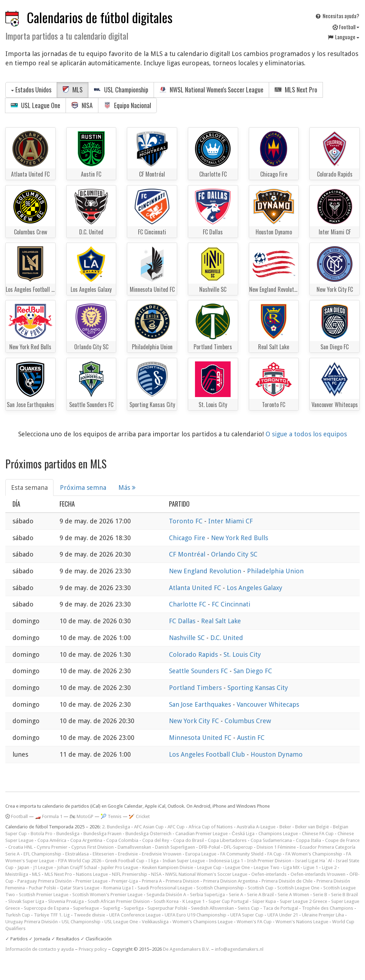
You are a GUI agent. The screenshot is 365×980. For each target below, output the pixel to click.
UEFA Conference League (135, 915)
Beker (285, 827)
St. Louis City (242, 654)
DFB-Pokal (209, 847)
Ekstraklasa (77, 854)
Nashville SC (188, 638)
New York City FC (195, 721)
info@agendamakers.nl (239, 949)
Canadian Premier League (202, 834)
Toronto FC (187, 521)
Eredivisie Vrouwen (162, 854)
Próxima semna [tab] (83, 488)
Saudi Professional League (165, 888)
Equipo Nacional (127, 105)
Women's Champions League (203, 922)
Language (343, 37)
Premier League (92, 881)
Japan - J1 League (35, 867)
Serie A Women (293, 895)
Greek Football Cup (125, 861)
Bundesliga (68, 834)
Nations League (92, 874)
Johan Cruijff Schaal (77, 867)
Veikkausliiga (155, 922)
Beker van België (312, 827)
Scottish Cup (261, 888)
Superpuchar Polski (167, 908)
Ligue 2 (329, 867)
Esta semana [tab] (29, 488)
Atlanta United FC (196, 588)
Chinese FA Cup (318, 834)
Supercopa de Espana (47, 908)
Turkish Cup (18, 915)
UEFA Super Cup (247, 915)
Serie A (236, 895)
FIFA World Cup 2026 (80, 861)
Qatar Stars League (80, 888)
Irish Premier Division (269, 861)
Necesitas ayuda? (337, 16)
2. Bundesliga (116, 827)
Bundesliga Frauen (102, 834)
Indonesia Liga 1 (226, 861)
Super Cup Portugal (228, 901)
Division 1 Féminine (276, 847)
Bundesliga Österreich (148, 834)
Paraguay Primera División (45, 881)
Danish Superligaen (175, 847)
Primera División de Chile (287, 881)
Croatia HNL (20, 847)
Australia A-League (256, 827)
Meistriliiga (17, 874)
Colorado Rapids (194, 654)
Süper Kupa (264, 901)
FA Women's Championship (314, 854)
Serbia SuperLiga (207, 895)
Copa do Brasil (189, 840)
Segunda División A (166, 895)
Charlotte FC (188, 604)
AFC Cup (176, 827)
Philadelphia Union (275, 571)
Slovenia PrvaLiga (66, 901)
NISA (82, 105)
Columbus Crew (248, 721)
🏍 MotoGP (81, 816)
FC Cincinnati (231, 604)
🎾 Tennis (111, 816)
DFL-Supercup (238, 847)
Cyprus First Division (92, 847)
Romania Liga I (119, 888)
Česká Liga (243, 834)
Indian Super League (184, 861)
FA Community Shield (242, 854)
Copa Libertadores (227, 840)
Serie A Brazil (260, 895)
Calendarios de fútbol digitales (100, 17)
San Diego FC (253, 671)
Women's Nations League (302, 922)
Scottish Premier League (44, 895)
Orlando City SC (234, 554)
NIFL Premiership (130, 874)
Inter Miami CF (230, 521)
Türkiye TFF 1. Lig (52, 915)
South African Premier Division (119, 901)
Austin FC (251, 738)
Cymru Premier (52, 847)
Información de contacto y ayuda (40, 949)
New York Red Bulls (240, 538)
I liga (153, 861)
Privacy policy (93, 949)
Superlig (112, 908)
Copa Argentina (86, 840)
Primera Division (182, 881)
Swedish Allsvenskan (212, 908)
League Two (267, 867)
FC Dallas (183, 621)
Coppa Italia (309, 840)
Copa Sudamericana (271, 840)
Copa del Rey (156, 840)
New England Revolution (206, 571)
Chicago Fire (188, 538)
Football (346, 27)
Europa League (201, 854)
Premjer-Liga (125, 881)
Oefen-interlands (269, 874)
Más (127, 488)
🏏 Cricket (139, 816)
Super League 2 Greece (304, 901)
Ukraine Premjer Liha (323, 915)
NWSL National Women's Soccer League (211, 90)
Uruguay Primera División (32, 922)
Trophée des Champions (328, 908)
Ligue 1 (311, 867)
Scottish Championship (220, 888)
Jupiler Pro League (120, 867)
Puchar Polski (42, 888)
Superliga (134, 908)
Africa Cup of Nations (211, 827)
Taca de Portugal (281, 908)
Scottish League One (298, 888)
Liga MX (291, 867)
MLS (73, 90)
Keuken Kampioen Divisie (168, 867)
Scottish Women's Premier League (107, 895)
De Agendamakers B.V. (186, 949)
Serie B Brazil (345, 895)
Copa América (52, 840)
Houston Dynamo (277, 754)
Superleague (86, 908)
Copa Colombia (122, 840)
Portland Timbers (196, 688)
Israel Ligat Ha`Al (313, 861)
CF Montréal (188, 554)
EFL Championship (42, 854)
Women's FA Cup (254, 922)
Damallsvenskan (134, 847)
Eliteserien (103, 854)
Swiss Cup (248, 908)
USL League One (35, 105)
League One (238, 867)
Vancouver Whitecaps (268, 704)
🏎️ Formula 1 (49, 816)
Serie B (320, 895)
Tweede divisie (89, 915)
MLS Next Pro (296, 90)
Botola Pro (42, 834)
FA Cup (274, 854)
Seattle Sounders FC (199, 671)
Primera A (152, 881)
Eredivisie (128, 854)
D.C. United (227, 638)
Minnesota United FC (201, 738)
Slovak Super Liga (26, 901)
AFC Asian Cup (149, 827)
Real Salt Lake (221, 621)
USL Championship (121, 90)
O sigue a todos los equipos (306, 434)
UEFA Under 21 (283, 915)
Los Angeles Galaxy (255, 588)
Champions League (278, 834)
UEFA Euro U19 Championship (196, 915)
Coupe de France (342, 840)
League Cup (209, 867)
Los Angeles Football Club (208, 754)
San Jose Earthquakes (201, 704)
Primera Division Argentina (230, 881)
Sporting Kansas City (258, 688)
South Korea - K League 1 (179, 901)
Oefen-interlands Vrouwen (318, 874)
